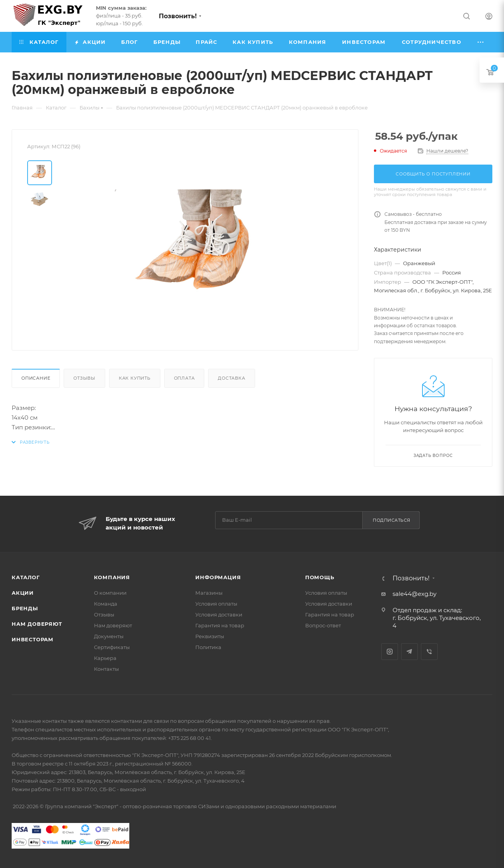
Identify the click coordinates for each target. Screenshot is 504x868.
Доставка (231, 378)
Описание (36, 378)
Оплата (184, 378)
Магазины (209, 593)
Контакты (106, 669)
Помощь (320, 577)
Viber (429, 652)
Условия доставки (219, 615)
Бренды (25, 608)
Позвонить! (178, 16)
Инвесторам (33, 639)
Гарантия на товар (220, 625)
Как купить (135, 378)
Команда (106, 604)
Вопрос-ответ (323, 625)
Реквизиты (210, 636)
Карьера (105, 658)
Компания (112, 577)
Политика (208, 647)
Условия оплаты (216, 604)
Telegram (409, 652)
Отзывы (84, 378)
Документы (109, 636)
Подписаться (392, 520)
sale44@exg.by (414, 594)
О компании (110, 593)
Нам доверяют (37, 624)
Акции (23, 593)
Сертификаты (112, 647)
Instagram (390, 652)
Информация (218, 577)
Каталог (26, 577)
